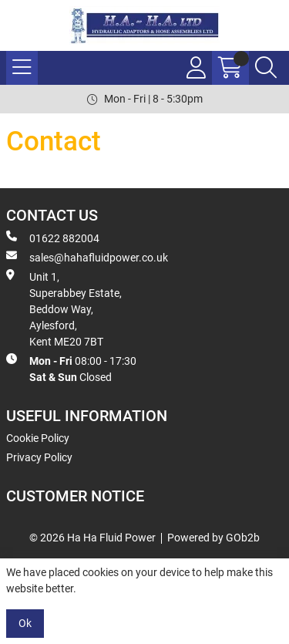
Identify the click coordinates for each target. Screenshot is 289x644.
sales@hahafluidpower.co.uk (87, 257)
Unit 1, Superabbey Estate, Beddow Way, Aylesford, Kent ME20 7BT (64, 309)
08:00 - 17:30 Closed (71, 368)
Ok (25, 623)
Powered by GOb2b (213, 538)
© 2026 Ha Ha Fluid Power (92, 538)
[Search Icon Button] (266, 68)
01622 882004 (53, 238)
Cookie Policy (38, 438)
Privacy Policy (39, 457)
